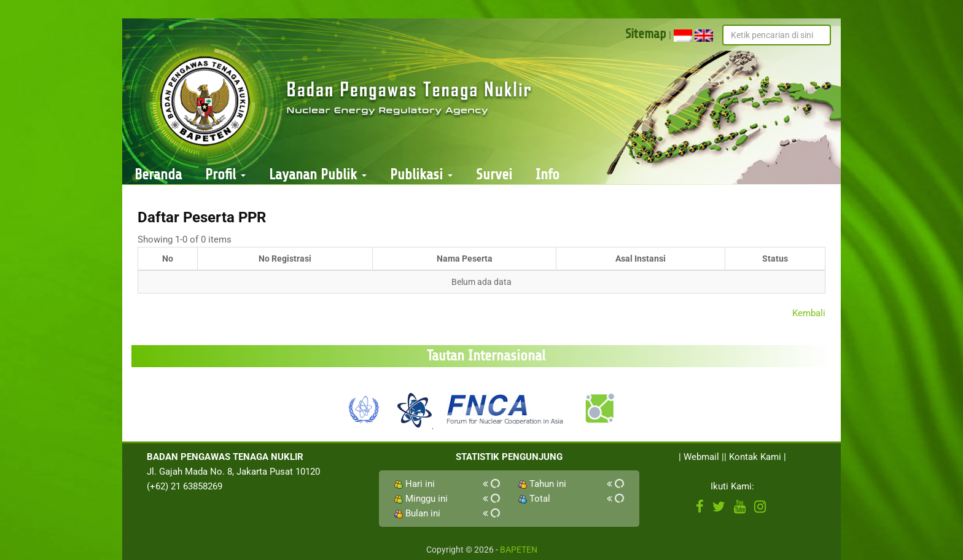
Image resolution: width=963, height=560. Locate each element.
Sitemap (646, 34)
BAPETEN (519, 550)
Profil (225, 175)
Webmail (701, 457)
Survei (494, 175)
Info (548, 175)
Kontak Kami (755, 457)
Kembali (809, 313)
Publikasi (421, 175)
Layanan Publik (318, 175)
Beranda (158, 175)
